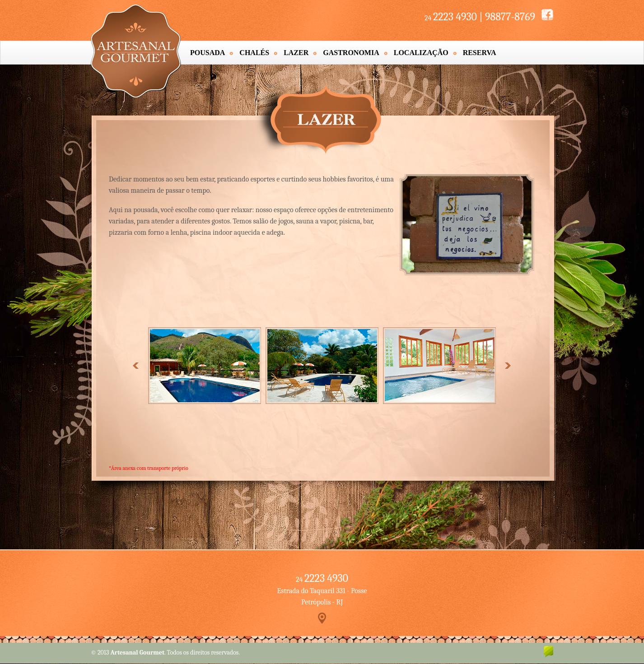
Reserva (480, 53)
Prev (136, 366)
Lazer (296, 53)
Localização (421, 53)
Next (508, 366)
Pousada (208, 53)
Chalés (254, 53)
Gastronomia (351, 53)
